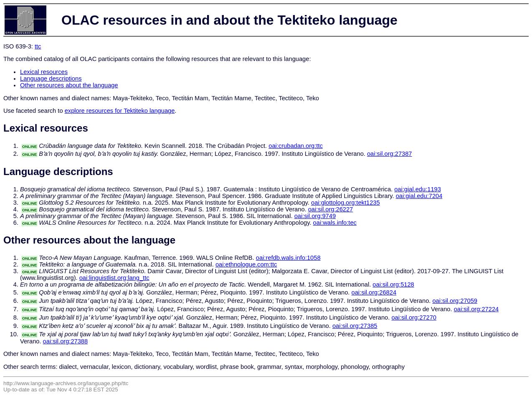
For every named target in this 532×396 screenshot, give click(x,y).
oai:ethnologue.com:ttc (246, 264)
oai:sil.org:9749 (315, 216)
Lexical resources (44, 72)
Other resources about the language (69, 85)
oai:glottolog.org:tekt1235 (346, 203)
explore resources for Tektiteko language (120, 111)
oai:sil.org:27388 (66, 341)
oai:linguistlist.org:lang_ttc (114, 278)
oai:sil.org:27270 (414, 317)
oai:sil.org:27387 (390, 154)
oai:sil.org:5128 (393, 284)
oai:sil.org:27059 (455, 301)
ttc (38, 46)
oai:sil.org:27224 (476, 309)
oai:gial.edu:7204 (419, 196)
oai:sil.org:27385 (355, 326)
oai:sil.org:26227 (331, 209)
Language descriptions (51, 79)
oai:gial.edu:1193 (418, 189)
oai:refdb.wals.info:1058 (288, 258)
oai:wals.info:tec (335, 223)
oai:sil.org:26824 (374, 292)
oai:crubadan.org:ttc (296, 146)
